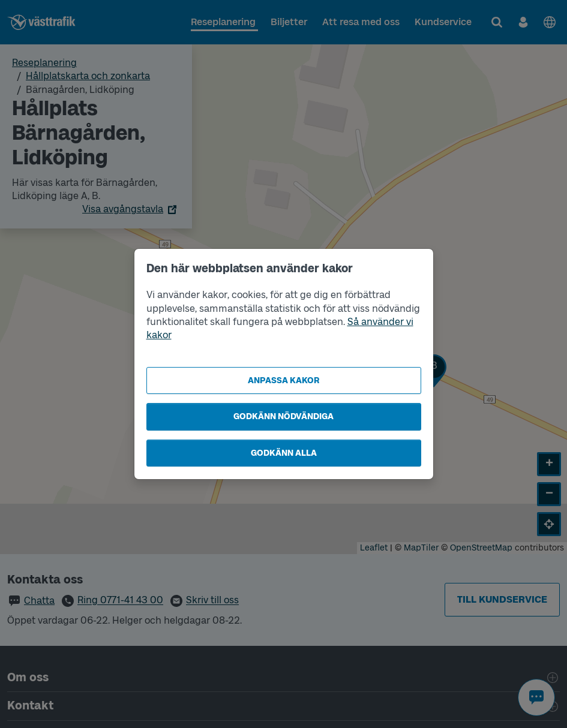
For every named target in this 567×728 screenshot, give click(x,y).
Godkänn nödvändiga (283, 416)
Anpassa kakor (283, 380)
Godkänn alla (284, 453)
